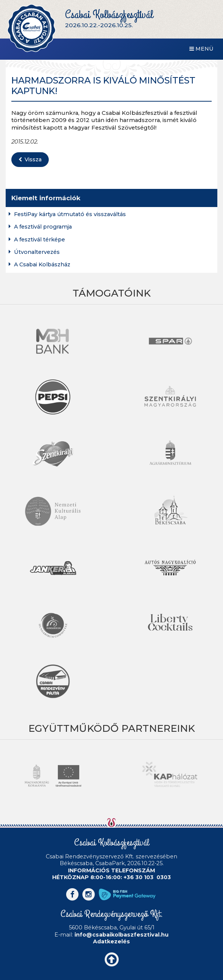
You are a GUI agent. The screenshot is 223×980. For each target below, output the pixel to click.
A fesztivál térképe (39, 240)
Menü (201, 49)
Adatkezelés (111, 941)
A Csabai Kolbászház (42, 265)
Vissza (30, 159)
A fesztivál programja (43, 227)
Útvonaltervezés (37, 252)
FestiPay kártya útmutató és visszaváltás (70, 214)
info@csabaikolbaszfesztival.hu (122, 935)
